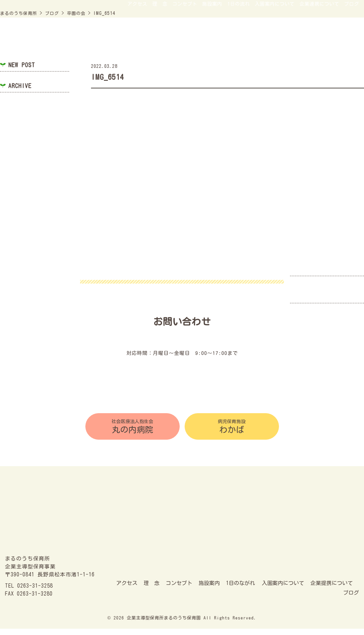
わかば (232, 428)
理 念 (126, 41)
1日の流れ (219, 41)
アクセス (99, 41)
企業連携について (313, 41)
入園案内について (261, 41)
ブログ (351, 41)
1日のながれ (241, 590)
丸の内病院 (133, 428)
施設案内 (188, 41)
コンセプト (155, 41)
